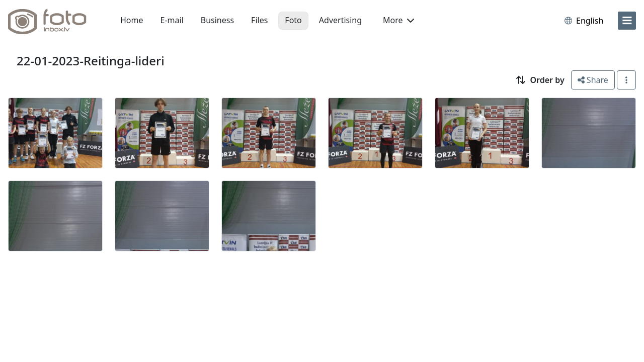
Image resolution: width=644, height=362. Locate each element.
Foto (293, 20)
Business (217, 20)
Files (259, 20)
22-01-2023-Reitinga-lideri (91, 61)
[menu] (627, 21)
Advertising (340, 20)
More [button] (398, 20)
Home (132, 20)
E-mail (172, 20)
